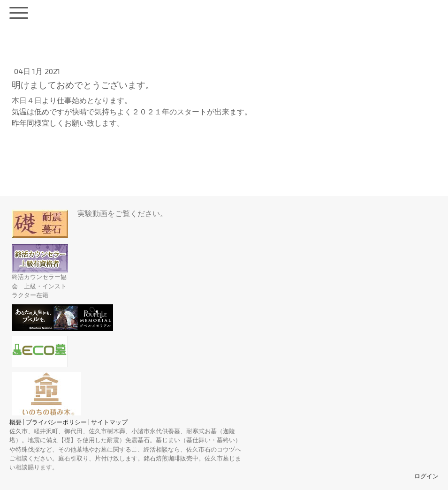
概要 (15, 422)
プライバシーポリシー (56, 422)
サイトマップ (109, 422)
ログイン (426, 476)
